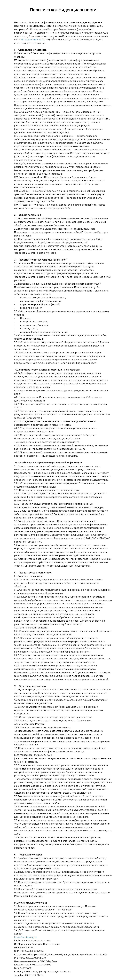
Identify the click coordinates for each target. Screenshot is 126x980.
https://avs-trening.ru (33, 40)
